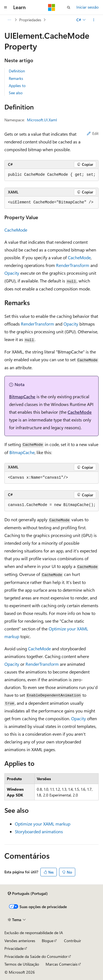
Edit (93, 133)
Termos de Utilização (22, 964)
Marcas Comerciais (62, 964)
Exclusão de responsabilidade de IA (34, 933)
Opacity (12, 273)
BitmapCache (22, 396)
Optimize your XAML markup (43, 824)
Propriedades (30, 20)
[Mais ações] (94, 20)
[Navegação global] (5, 7)
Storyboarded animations (39, 831)
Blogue (48, 941)
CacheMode (16, 230)
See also (16, 93)
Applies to (17, 86)
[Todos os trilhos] (9, 20)
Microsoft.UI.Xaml (42, 120)
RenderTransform (73, 265)
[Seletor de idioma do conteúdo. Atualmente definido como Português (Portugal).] (28, 893)
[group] (51, 175)
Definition (17, 71)
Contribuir (73, 941)
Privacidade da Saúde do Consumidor (36, 956)
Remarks (16, 78)
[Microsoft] (52, 7)
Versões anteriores (20, 941)
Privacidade (14, 948)
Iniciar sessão (87, 7)
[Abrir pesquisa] (69, 7)
